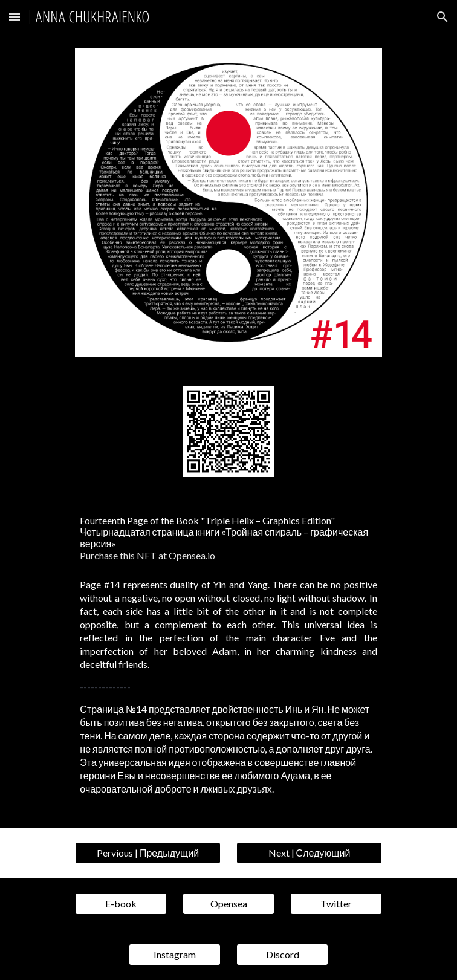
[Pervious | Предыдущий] (147, 853)
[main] (228, 538)
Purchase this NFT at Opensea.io (147, 555)
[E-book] (121, 904)
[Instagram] (174, 955)
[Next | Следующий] (309, 853)
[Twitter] (336, 904)
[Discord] (282, 955)
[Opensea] (228, 904)
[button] (15, 17)
